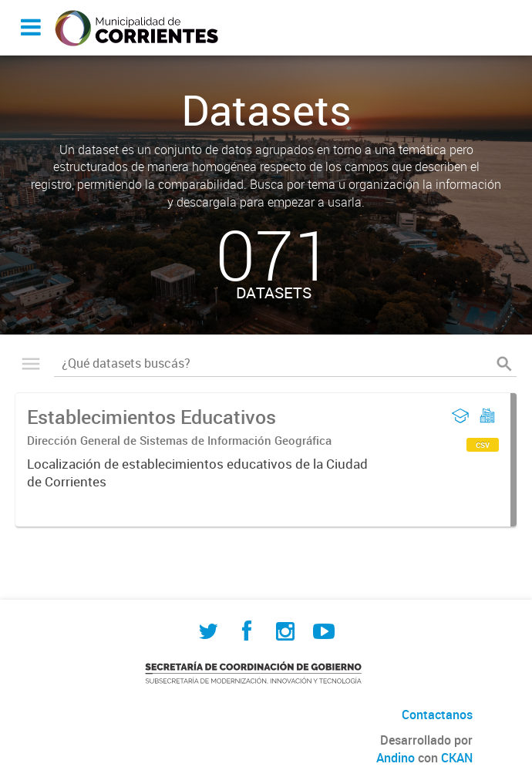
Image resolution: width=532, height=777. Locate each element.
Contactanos (437, 715)
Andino (396, 758)
